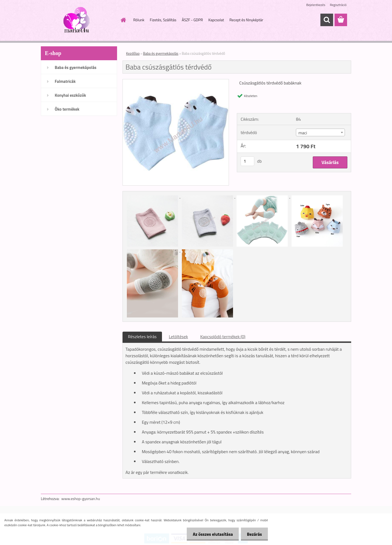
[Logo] (78, 20)
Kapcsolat (216, 20)
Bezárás (254, 534)
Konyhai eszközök (70, 95)
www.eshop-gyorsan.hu (81, 499)
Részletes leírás (142, 337)
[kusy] (247, 161)
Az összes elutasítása (210, 534)
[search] (327, 20)
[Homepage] (123, 20)
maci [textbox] (303, 133)
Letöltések (178, 337)
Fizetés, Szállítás (163, 20)
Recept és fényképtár (246, 20)
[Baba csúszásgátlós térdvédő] (176, 81)
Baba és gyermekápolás (76, 67)
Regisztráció (338, 5)
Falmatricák (65, 81)
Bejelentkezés (316, 5)
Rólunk (139, 20)
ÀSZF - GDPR (192, 20)
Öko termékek (67, 109)
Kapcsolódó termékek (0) (223, 337)
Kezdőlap (133, 53)
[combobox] (320, 132)
